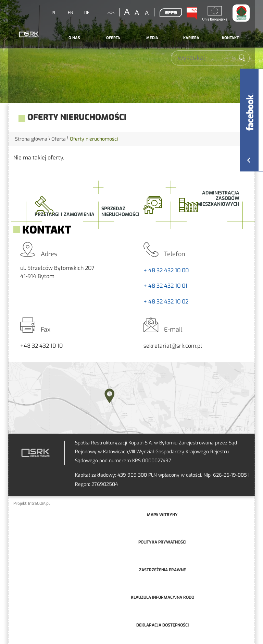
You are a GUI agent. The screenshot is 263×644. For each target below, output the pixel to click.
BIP (191, 13)
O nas (74, 38)
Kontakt (230, 38)
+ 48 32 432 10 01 (165, 286)
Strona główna (31, 139)
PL (54, 13)
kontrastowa (107, 13)
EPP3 (171, 13)
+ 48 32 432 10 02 (166, 302)
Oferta (113, 38)
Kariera (191, 38)
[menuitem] (74, 38)
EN (70, 13)
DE (87, 13)
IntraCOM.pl (39, 503)
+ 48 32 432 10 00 (166, 270)
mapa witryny (162, 515)
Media (152, 38)
